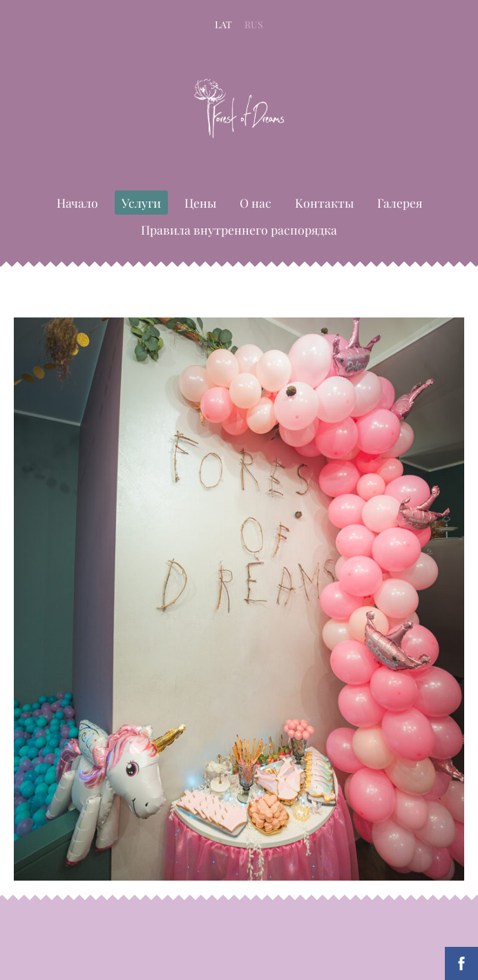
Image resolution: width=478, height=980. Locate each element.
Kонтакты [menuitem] (324, 203)
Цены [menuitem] (200, 203)
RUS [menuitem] (254, 24)
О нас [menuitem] (256, 203)
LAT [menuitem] (223, 24)
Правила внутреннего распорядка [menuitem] (239, 229)
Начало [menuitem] (77, 203)
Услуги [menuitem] (141, 203)
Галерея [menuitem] (400, 203)
